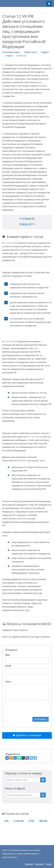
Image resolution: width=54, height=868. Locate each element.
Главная (29, 864)
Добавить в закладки (27, 735)
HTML (32, 821)
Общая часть (31, 52)
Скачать (39, 864)
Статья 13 (27, 224)
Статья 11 (27, 218)
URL (7, 821)
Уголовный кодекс (11, 52)
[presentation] (27, 711)
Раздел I (45, 52)
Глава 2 (9, 56)
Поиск (49, 864)
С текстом (19, 821)
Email (8, 666)
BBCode (43, 821)
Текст (8, 682)
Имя (8, 655)
